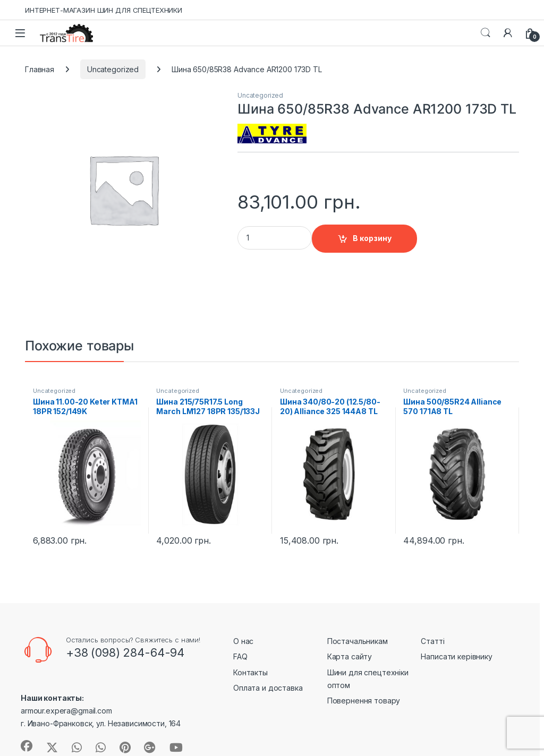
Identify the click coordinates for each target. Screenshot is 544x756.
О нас (243, 641)
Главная (40, 69)
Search (486, 33)
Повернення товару (364, 701)
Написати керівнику (456, 656)
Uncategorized (113, 69)
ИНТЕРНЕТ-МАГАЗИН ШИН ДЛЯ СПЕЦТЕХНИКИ (104, 10)
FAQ (240, 656)
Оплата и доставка (268, 688)
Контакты (250, 672)
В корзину (372, 238)
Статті (432, 641)
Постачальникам (358, 641)
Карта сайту (350, 656)
